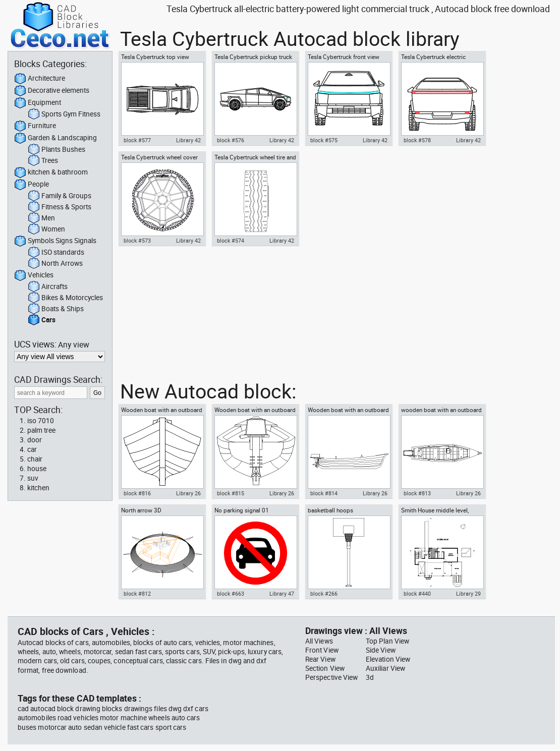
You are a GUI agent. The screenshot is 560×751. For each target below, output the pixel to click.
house (37, 469)
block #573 (137, 241)
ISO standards (56, 253)
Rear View (320, 659)
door (35, 440)
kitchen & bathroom (51, 172)
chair (35, 459)
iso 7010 (41, 421)
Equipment (38, 103)
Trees (43, 161)
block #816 (137, 493)
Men (41, 218)
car (32, 449)
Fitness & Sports (60, 207)
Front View (322, 650)
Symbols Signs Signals (55, 241)
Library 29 (468, 594)
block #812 (137, 594)
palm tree (41, 430)
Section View (325, 668)
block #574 (231, 241)
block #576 (231, 140)
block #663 (231, 594)
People (32, 185)
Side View (381, 650)
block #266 (324, 594)
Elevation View (388, 659)
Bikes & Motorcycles (65, 298)
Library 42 (188, 140)
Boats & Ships (56, 309)
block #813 (417, 493)
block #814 (324, 493)
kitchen (38, 488)
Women (46, 229)
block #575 (324, 140)
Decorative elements (52, 91)
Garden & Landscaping (55, 138)
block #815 (231, 493)
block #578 (417, 140)
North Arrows (55, 264)
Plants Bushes (57, 150)
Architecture (40, 79)
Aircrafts (48, 287)
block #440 (417, 594)
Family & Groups (60, 196)
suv (33, 478)
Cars (42, 320)
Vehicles (34, 275)
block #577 (137, 140)
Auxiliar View (385, 668)
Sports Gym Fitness (64, 114)
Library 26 (188, 493)
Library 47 (282, 594)
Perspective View (331, 677)
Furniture (35, 126)
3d (370, 677)
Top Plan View (387, 641)
